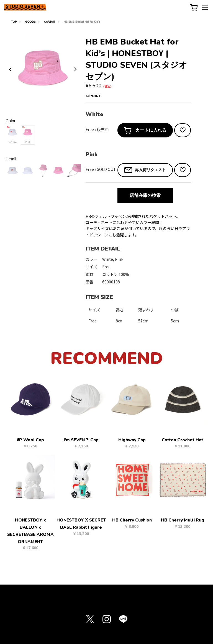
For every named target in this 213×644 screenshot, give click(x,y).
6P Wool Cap (30, 440)
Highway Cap (132, 440)
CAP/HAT (50, 22)
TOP (14, 22)
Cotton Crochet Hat (183, 440)
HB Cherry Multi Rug (183, 520)
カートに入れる (145, 131)
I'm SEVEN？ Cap (81, 440)
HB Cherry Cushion (132, 520)
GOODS (30, 22)
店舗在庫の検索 (145, 195)
